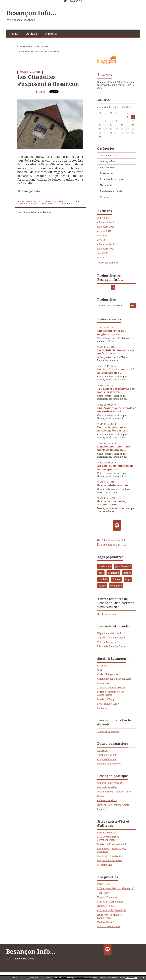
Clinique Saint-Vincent (109, 783)
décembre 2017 (106, 244)
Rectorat (102, 809)
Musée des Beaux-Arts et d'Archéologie (111, 693)
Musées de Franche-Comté (112, 844)
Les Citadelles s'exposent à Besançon (48, 80)
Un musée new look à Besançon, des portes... (112, 429)
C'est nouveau (108, 167)
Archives (32, 34)
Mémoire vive (105, 865)
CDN (100, 670)
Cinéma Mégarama (108, 674)
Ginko (100, 796)
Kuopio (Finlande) (107, 897)
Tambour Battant (107, 755)
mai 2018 (102, 236)
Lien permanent (27, 202)
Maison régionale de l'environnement (108, 838)
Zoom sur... (106, 197)
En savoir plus (131, 978)
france (116, 579)
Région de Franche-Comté (111, 646)
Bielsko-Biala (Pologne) (110, 902)
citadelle (103, 579)
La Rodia (102, 708)
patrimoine (33, 203)
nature (127, 573)
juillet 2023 (103, 218)
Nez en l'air (107, 185)
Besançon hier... (109, 161)
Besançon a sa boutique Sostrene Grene (39, 51)
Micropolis (103, 683)
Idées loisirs (107, 173)
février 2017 (104, 258)
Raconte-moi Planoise (109, 764)
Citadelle (102, 666)
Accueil (14, 34)
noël (101, 573)
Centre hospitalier (107, 787)
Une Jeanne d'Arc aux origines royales (112, 332)
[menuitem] (14, 33)
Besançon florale (26, 46)
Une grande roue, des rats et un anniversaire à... (116, 410)
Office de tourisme (107, 800)
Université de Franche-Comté (113, 805)
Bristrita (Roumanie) (108, 926)
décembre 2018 (106, 222)
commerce (116, 586)
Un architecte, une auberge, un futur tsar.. (116, 352)
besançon (22, 203)
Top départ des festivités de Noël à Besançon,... (116, 390)
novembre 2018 (106, 227)
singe (128, 579)
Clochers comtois (106, 833)
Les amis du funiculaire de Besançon (112, 850)
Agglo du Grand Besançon (111, 638)
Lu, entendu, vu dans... (112, 179)
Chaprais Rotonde (107, 759)
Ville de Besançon (107, 642)
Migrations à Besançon (110, 860)
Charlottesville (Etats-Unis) (112, 910)
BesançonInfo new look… (114, 485)
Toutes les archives (108, 263)
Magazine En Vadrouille (110, 856)
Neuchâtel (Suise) (107, 906)
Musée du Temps (106, 699)
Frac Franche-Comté (108, 704)
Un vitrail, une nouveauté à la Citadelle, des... (116, 371)
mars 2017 (103, 253)
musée (102, 586)
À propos (51, 34)
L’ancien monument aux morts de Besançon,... (114, 448)
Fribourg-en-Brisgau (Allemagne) (116, 888)
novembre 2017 (106, 249)
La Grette (102, 750)
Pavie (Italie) (104, 884)
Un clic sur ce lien (107, 614)
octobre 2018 (104, 231)
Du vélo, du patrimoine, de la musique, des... (115, 467)
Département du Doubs (110, 633)
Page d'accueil (44, 46)
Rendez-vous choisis (61, 202)
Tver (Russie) (104, 893)
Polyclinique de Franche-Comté (114, 792)
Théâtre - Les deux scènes (111, 688)
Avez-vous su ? (108, 155)
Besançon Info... (32, 13)
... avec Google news (108, 731)
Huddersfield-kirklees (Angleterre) (109, 916)
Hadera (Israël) (106, 922)
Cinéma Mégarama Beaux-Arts (114, 679)
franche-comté (47, 203)
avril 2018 (103, 240)
